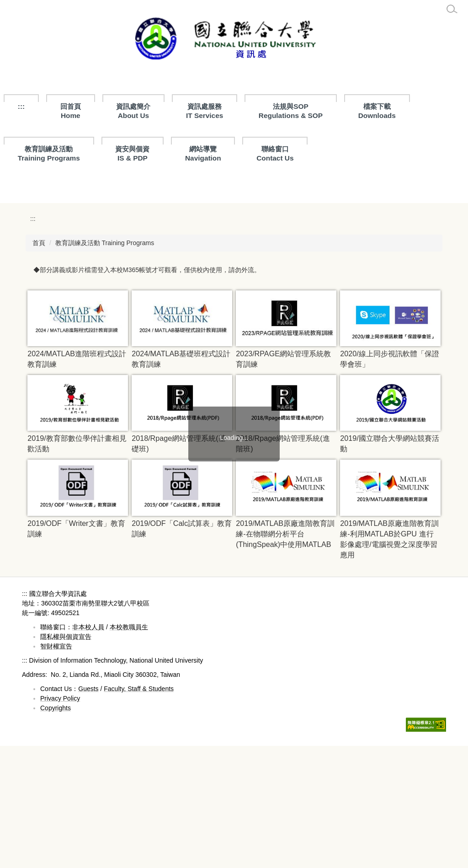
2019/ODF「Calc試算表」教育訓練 (182, 650)
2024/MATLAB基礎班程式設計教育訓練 (181, 480)
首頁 (39, 364)
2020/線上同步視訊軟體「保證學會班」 (389, 480)
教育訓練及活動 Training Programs (105, 364)
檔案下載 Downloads (377, 111)
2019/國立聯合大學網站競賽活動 (389, 565)
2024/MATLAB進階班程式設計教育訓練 (77, 480)
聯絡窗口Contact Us (275, 153)
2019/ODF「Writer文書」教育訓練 (76, 650)
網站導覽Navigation (203, 153)
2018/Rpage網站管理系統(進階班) (283, 565)
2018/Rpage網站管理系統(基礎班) (178, 565)
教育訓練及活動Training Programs (49, 153)
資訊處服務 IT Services (205, 111)
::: (21, 106)
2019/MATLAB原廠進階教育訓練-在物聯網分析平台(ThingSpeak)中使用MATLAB (285, 655)
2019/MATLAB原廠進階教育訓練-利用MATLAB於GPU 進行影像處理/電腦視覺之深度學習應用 (389, 661)
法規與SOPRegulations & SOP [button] (291, 111)
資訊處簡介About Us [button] (133, 111)
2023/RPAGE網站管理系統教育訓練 (283, 480)
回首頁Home (71, 111)
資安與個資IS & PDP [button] (132, 153)
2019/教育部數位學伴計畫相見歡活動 (77, 565)
